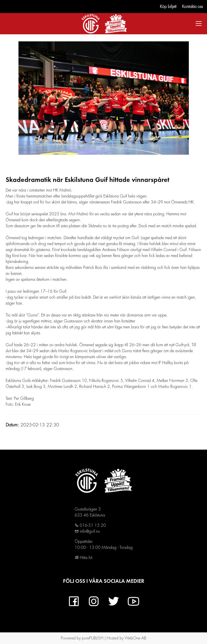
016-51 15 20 (92, 525)
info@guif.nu (89, 531)
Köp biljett (168, 7)
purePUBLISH (93, 638)
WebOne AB (135, 638)
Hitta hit (83, 558)
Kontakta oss (192, 7)
